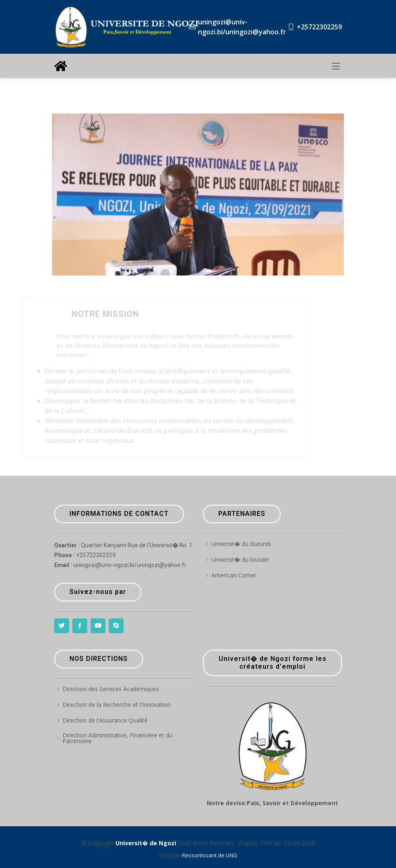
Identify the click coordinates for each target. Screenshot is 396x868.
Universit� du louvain (240, 560)
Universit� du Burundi (241, 544)
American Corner (234, 575)
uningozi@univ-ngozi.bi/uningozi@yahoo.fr (242, 27)
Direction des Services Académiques (111, 689)
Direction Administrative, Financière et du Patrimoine (117, 738)
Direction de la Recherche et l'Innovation (117, 705)
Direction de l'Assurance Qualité (105, 720)
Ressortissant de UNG (210, 855)
